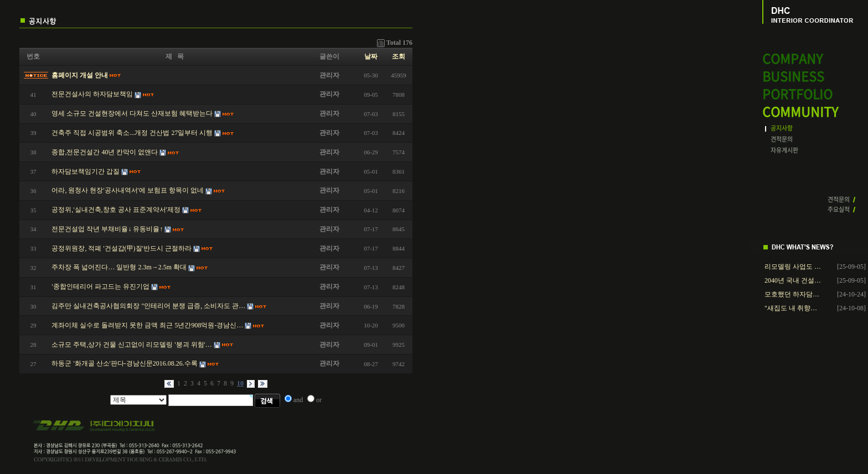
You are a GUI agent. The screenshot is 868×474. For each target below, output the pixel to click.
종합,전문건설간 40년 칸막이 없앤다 (105, 152)
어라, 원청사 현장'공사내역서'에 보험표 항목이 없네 (127, 190)
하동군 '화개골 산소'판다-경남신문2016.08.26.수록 (124, 363)
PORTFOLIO (797, 94)
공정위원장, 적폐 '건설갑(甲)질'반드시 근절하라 (121, 248)
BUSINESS (793, 77)
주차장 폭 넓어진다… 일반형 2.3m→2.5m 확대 (119, 267)
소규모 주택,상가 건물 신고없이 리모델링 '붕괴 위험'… (131, 345)
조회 (399, 56)
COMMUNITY (800, 112)
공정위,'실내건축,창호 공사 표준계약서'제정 (116, 210)
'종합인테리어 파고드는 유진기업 (100, 287)
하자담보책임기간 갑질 (86, 171)
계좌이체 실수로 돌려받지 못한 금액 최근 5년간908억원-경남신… (147, 325)
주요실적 (839, 209)
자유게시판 (784, 150)
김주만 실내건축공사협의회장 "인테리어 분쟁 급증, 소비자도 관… (148, 306)
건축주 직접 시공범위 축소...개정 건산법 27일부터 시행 (132, 133)
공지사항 (782, 128)
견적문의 (782, 139)
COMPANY (792, 59)
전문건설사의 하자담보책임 (92, 94)
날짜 (371, 56)
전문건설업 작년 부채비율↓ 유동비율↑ (107, 229)
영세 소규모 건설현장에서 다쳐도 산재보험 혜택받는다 (132, 113)
